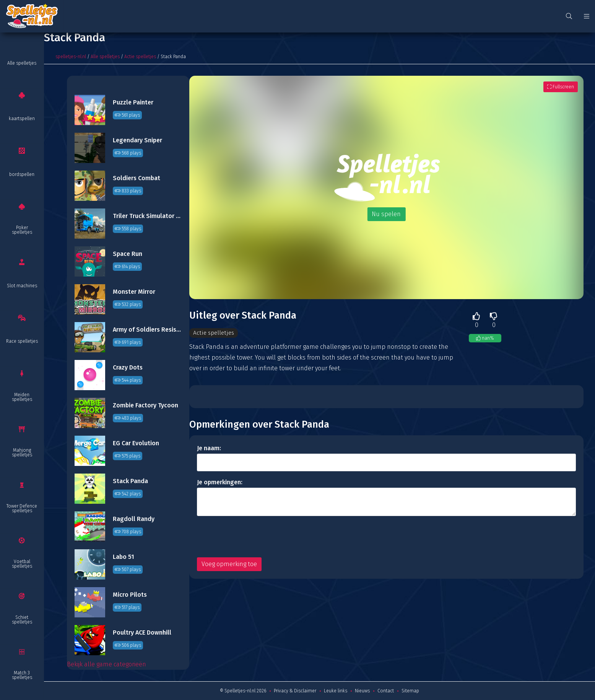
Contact (386, 691)
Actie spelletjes (140, 57)
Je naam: (209, 448)
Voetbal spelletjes (22, 564)
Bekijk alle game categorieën (106, 664)
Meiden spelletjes (22, 397)
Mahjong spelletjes (22, 453)
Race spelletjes (22, 341)
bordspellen (22, 174)
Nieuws (362, 691)
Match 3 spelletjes (22, 675)
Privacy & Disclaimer (295, 691)
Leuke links (336, 691)
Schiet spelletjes (22, 620)
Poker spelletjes (22, 230)
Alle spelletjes (22, 63)
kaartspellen (22, 119)
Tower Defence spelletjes (22, 508)
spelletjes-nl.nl (71, 57)
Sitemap (410, 691)
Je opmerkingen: (220, 482)
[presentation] (255, 537)
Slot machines (22, 286)
